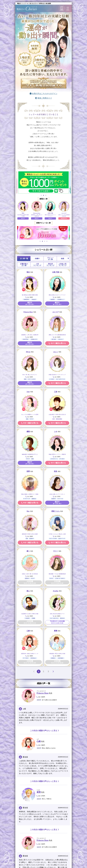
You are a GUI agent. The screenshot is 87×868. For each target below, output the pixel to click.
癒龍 (28, 432)
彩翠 (28, 471)
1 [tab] (41, 195)
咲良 (56, 471)
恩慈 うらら (56, 511)
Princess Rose (28, 312)
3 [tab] (46, 195)
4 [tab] (47, 241)
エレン (56, 352)
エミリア (56, 312)
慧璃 (56, 631)
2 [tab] (44, 195)
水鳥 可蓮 (56, 272)
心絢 (28, 631)
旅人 (28, 591)
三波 (56, 392)
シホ (56, 432)
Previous (15, 233)
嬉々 (28, 551)
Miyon (28, 352)
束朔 (39, 792)
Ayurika (56, 591)
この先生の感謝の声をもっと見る (43, 731)
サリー (56, 551)
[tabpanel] (43, 182)
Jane (28, 392)
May (28, 511)
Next (72, 233)
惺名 (28, 272)
